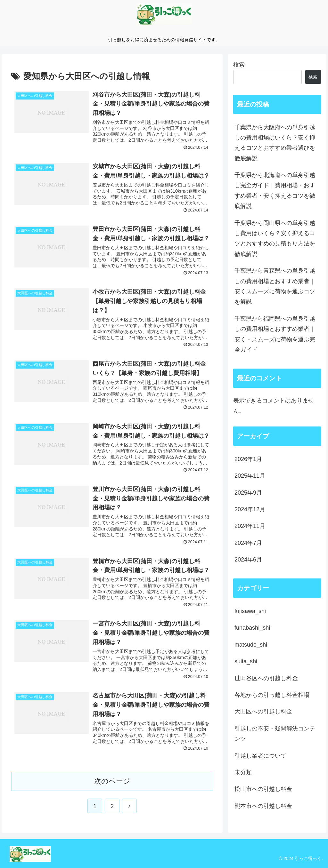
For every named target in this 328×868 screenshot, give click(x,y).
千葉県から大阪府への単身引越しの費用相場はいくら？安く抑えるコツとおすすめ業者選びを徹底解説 (275, 143)
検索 (239, 65)
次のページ (112, 781)
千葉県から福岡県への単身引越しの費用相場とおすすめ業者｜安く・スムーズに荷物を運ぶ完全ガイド (275, 334)
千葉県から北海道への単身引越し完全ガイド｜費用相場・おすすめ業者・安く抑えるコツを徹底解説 (275, 191)
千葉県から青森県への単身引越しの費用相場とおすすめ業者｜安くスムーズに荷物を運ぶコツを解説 (275, 286)
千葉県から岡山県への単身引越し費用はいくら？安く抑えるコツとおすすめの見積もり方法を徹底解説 (275, 239)
